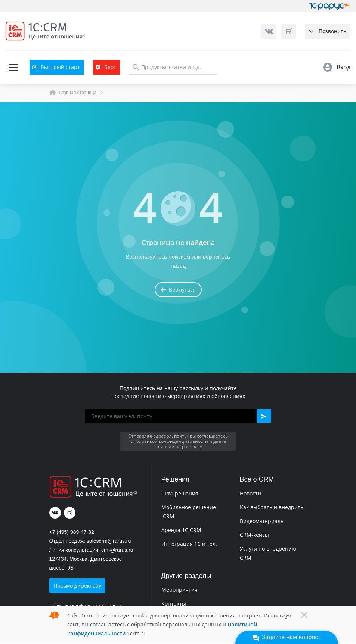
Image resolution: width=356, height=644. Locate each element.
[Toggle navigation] (13, 67)
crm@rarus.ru (117, 550)
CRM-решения (180, 493)
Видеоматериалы (262, 521)
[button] (264, 416)
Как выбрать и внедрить (272, 507)
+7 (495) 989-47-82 (72, 532)
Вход (337, 67)
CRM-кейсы (254, 535)
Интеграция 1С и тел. (189, 544)
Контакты (174, 603)
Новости (250, 493)
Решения (175, 479)
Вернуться (178, 290)
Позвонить (328, 31)
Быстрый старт (56, 67)
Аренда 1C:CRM (181, 530)
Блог (106, 67)
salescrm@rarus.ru (109, 541)
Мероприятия (179, 590)
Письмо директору (77, 586)
